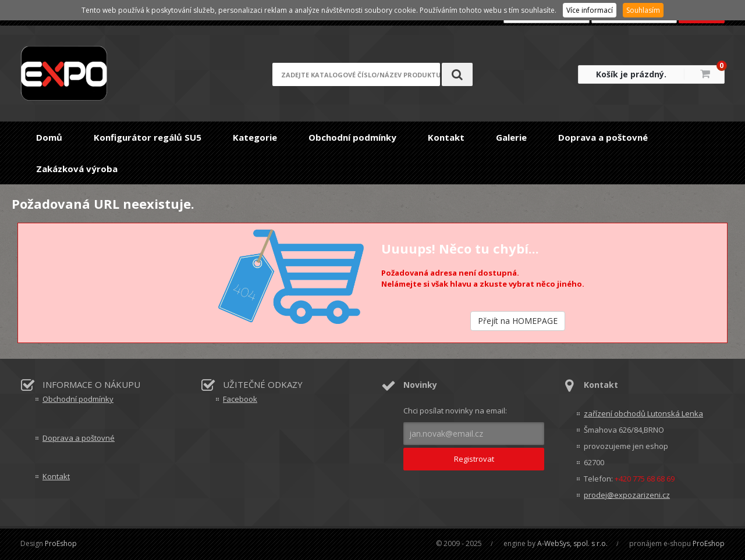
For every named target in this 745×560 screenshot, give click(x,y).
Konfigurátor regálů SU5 (148, 137)
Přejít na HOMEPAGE (518, 321)
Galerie (511, 137)
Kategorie (255, 137)
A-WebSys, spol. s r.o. (572, 543)
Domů (49, 137)
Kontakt (446, 137)
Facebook (240, 399)
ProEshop (61, 543)
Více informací (590, 10)
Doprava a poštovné (603, 137)
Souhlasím (643, 10)
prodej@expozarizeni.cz (627, 495)
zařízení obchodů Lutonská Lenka (643, 413)
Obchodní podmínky (352, 137)
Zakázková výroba (77, 169)
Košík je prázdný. (631, 74)
